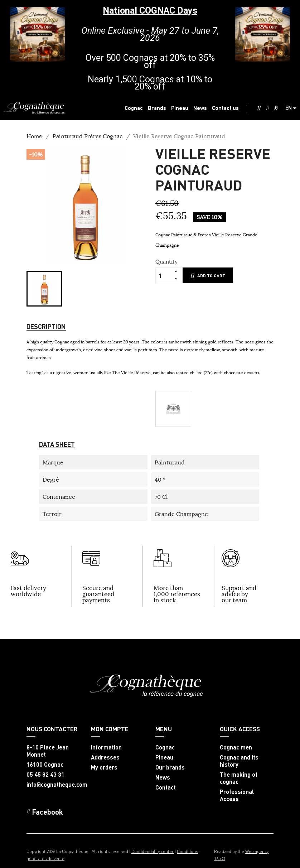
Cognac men (236, 747)
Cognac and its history (239, 761)
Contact (166, 787)
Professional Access (237, 795)
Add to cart (208, 276)
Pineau (164, 757)
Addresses (105, 757)
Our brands (170, 767)
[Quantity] (164, 275)
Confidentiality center (153, 851)
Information (106, 747)
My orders (104, 767)
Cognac (165, 747)
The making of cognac (239, 778)
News (163, 777)
